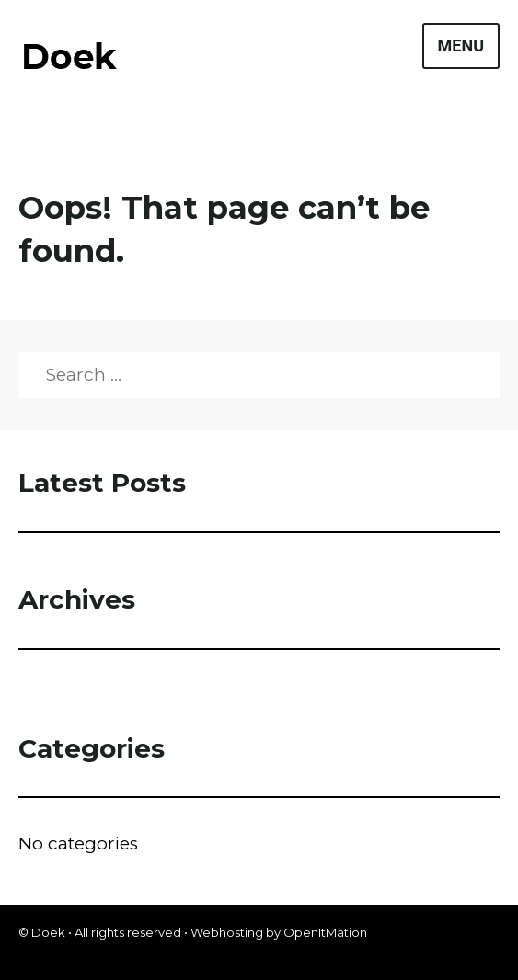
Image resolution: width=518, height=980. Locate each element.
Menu (461, 46)
